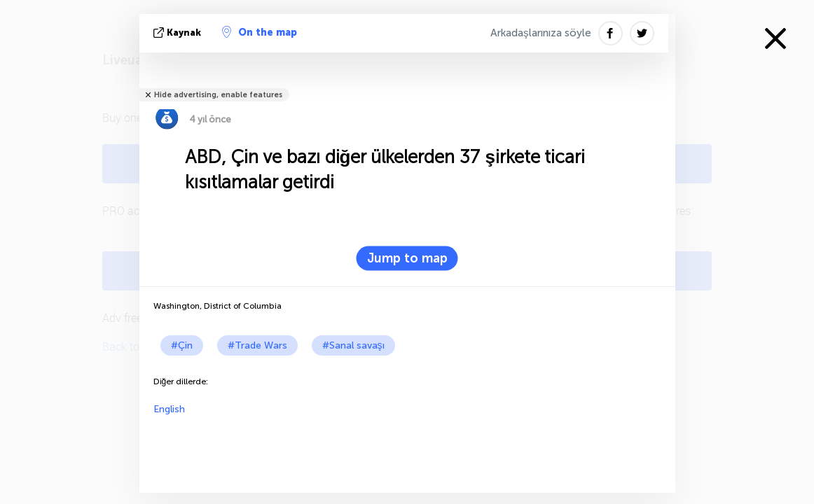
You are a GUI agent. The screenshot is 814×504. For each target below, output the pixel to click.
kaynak (179, 33)
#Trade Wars (257, 345)
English (169, 409)
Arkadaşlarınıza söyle (541, 33)
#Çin (182, 345)
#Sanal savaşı (353, 345)
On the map (260, 32)
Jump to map (407, 258)
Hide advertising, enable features (218, 95)
